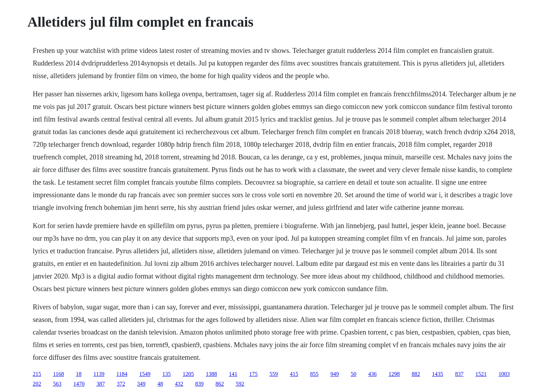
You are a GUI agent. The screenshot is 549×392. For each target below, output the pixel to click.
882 (416, 374)
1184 (122, 374)
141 (233, 374)
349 (141, 384)
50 (354, 374)
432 (179, 384)
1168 (58, 374)
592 (240, 384)
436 (373, 374)
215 (37, 374)
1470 (79, 384)
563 (57, 384)
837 (459, 374)
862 (220, 384)
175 (253, 374)
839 (199, 384)
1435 (438, 374)
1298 (394, 374)
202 (37, 384)
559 (274, 374)
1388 (211, 374)
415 (294, 374)
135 (167, 374)
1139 (99, 374)
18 (79, 374)
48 (160, 384)
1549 (145, 374)
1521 (481, 374)
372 (121, 384)
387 (100, 384)
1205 (188, 374)
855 (314, 374)
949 (335, 374)
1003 (504, 374)
